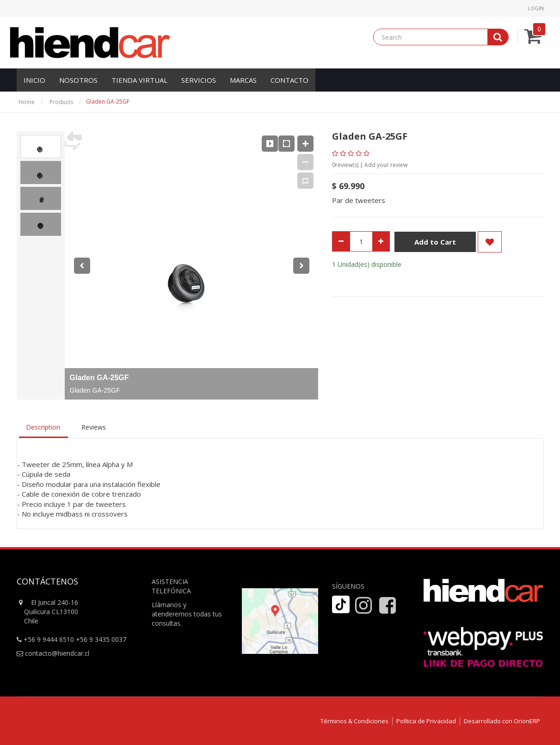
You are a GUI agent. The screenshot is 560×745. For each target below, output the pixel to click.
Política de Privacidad (426, 721)
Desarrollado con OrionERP (502, 721)
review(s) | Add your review (370, 165)
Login (536, 8)
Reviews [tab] (94, 427)
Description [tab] (43, 427)
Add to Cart (435, 242)
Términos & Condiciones (354, 721)
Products (61, 102)
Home (27, 102)
